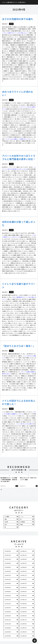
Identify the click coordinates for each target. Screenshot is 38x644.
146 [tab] (21, 497)
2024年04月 (8, 592)
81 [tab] (19, 493)
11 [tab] (17, 490)
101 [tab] (14, 494)
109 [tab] (27, 494)
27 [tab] (6, 491)
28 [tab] (8, 491)
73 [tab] (6, 493)
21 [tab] (34, 490)
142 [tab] (14, 497)
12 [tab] (19, 490)
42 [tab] (30, 491)
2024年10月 (8, 579)
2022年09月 (23, 624)
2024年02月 (8, 596)
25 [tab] (3, 491)
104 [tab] (19, 494)
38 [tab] (24, 491)
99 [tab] (11, 494)
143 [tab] (16, 497)
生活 (6, 524)
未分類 (6, 522)
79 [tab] (16, 493)
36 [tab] (21, 491)
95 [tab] (4, 494)
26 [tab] (4, 491)
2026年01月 (23, 551)
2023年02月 (23, 616)
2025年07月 (23, 563)
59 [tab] (21, 492)
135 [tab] (32, 496)
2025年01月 (23, 571)
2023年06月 (23, 608)
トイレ (22, 517)
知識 (21, 524)
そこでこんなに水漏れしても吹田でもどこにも (18, 139)
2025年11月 (23, 555)
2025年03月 (8, 571)
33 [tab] (16, 491)
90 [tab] (34, 493)
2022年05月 (23, 632)
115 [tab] (37, 494)
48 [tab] (3, 492)
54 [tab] (13, 492)
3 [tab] (4, 490)
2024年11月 (23, 575)
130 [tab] (24, 496)
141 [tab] (13, 497)
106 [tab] (22, 494)
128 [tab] (21, 496)
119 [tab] (6, 496)
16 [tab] (26, 490)
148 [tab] (24, 497)
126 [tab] (17, 496)
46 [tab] (37, 491)
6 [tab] (9, 490)
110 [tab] (29, 494)
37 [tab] (22, 491)
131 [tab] (26, 496)
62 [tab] (26, 492)
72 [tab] (4, 493)
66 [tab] (32, 492)
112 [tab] (32, 494)
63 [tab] (27, 492)
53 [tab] (11, 492)
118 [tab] (4, 496)
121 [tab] (9, 496)
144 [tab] (17, 497)
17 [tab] (27, 490)
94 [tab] (3, 494)
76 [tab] (11, 493)
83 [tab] (22, 493)
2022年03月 (23, 636)
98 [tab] (9, 494)
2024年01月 (23, 596)
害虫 (6, 519)
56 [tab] (16, 492)
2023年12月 (8, 600)
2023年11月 (23, 600)
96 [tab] (6, 494)
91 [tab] (35, 493)
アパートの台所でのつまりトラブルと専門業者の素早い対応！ (19, 157)
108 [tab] (26, 494)
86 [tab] (27, 493)
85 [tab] (26, 493)
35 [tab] (19, 491)
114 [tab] (35, 494)
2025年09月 (23, 559)
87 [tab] (29, 493)
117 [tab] (3, 496)
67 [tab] (34, 492)
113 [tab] (34, 494)
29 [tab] (9, 491)
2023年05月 (8, 612)
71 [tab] (3, 493)
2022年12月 (8, 620)
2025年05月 (23, 567)
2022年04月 (8, 636)
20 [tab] (32, 490)
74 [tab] (8, 493)
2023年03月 (8, 616)
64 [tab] (29, 492)
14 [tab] (22, 490)
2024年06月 (8, 587)
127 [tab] (19, 496)
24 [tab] (1, 491)
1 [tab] (1, 490)
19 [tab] (30, 490)
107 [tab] (24, 494)
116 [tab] (1, 496)
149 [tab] (26, 497)
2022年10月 (8, 624)
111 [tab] (30, 494)
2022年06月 (8, 632)
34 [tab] (17, 491)
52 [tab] (9, 492)
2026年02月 (8, 551)
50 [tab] (6, 492)
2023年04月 (23, 612)
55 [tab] (14, 492)
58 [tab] (19, 492)
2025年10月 (8, 559)
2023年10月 (8, 604)
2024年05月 (23, 587)
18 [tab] (29, 490)
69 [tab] (37, 492)
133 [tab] (29, 496)
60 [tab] (22, 492)
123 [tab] (13, 496)
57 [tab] (17, 492)
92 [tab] (37, 493)
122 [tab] (11, 496)
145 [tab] (19, 497)
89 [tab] (32, 493)
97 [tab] (8, 494)
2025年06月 (8, 567)
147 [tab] (22, 497)
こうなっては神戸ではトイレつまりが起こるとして (16, 33)
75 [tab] (9, 493)
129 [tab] (22, 496)
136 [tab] (34, 496)
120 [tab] (8, 496)
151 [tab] (29, 497)
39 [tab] (26, 491)
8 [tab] (13, 490)
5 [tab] (8, 490)
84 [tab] (24, 493)
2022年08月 (8, 628)
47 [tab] (1, 492)
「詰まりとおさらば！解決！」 (19, 346)
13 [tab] (21, 490)
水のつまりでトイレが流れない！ (17, 93)
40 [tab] (27, 491)
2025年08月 (8, 563)
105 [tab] (21, 494)
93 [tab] (1, 494)
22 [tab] (35, 490)
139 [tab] (9, 497)
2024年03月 (23, 592)
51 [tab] (8, 492)
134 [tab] (30, 496)
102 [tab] (16, 494)
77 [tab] (13, 493)
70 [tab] (1, 493)
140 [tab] (11, 497)
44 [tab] (34, 491)
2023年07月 (8, 608)
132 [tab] (27, 496)
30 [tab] (11, 491)
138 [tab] (37, 496)
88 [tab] (30, 493)
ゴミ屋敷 (7, 517)
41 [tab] (29, 491)
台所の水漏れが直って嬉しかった (19, 223)
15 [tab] (24, 490)
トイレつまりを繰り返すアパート (19, 285)
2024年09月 (23, 579)
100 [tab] (13, 494)
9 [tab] (14, 490)
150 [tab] (27, 497)
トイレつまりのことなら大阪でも (25, 424)
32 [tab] (14, 491)
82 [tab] (21, 493)
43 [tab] (32, 491)
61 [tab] (24, 492)
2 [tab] (3, 490)
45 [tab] (35, 491)
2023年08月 (23, 604)
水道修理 (22, 522)
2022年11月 (23, 620)
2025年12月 (8, 555)
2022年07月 (23, 628)
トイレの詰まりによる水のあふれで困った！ (19, 402)
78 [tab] (14, 493)
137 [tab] (35, 496)
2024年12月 (8, 575)
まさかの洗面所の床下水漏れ (17, 19)
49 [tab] (4, 492)
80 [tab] (17, 493)
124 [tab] (14, 496)
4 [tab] (6, 490)
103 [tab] (17, 494)
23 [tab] (37, 490)
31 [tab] (13, 491)
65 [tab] (30, 492)
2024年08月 (8, 583)
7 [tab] (11, 490)
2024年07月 (23, 583)
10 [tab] (16, 490)
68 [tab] (35, 492)
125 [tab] (16, 496)
